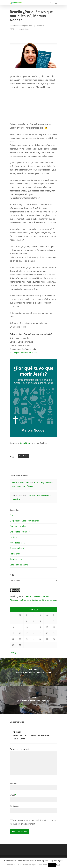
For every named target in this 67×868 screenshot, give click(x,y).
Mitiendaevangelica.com (23, 26)
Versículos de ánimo (19, 565)
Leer (58, 865)
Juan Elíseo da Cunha (21, 483)
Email (13, 795)
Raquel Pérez (26, 443)
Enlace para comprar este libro (23, 353)
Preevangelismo (17, 548)
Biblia (12, 515)
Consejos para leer (18, 526)
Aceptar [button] (52, 865)
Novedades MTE (17, 543)
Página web (15, 806)
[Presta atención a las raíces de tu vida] (33, 672)
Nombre (14, 784)
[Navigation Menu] (56, 3)
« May (14, 653)
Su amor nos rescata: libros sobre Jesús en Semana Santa (31, 737)
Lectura (13, 537)
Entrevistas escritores (20, 532)
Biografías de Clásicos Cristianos (25, 521)
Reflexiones (15, 554)
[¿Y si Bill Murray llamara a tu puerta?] (33, 700)
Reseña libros (24, 29)
